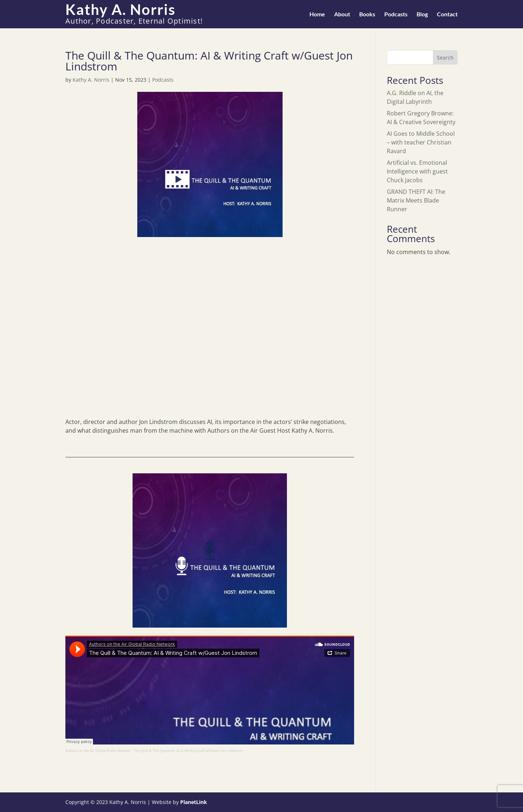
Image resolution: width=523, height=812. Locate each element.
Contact (447, 15)
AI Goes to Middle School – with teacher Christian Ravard (421, 142)
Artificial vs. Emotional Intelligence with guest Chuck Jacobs (417, 171)
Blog (422, 15)
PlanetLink (194, 802)
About (342, 15)
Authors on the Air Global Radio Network (98, 751)
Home (317, 15)
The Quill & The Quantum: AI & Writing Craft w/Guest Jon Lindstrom (188, 751)
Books (367, 15)
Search (445, 58)
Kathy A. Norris (91, 80)
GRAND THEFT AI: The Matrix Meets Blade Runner (416, 200)
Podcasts (396, 15)
